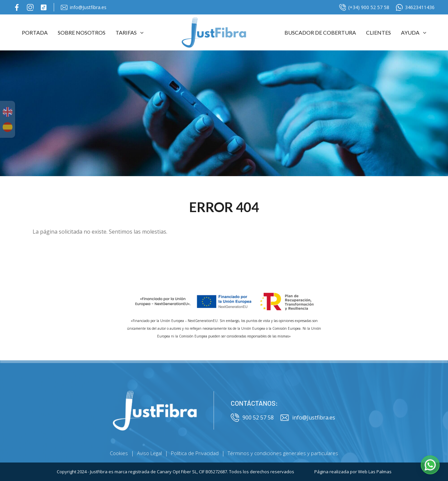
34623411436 (415, 7)
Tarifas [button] (129, 32)
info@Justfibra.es (84, 7)
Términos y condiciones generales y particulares (283, 453)
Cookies (119, 453)
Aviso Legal (149, 453)
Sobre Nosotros (82, 32)
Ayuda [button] (414, 32)
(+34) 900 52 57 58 (364, 7)
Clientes (378, 32)
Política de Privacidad (195, 453)
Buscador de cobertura (320, 32)
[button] (430, 465)
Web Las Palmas (375, 472)
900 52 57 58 (252, 418)
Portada (35, 32)
